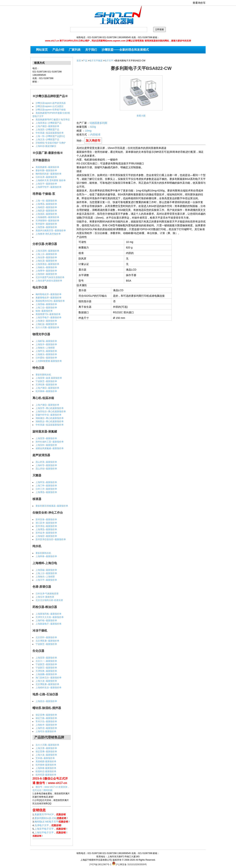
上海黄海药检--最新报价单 (48, 614)
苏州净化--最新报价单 (46, 526)
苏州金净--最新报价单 (46, 533)
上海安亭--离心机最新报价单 (50, 408)
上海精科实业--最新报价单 (48, 688)
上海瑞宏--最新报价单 (46, 536)
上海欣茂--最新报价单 (46, 261)
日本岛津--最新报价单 (46, 177)
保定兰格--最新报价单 (46, 718)
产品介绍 (58, 50)
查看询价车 (199, 3)
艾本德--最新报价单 (45, 758)
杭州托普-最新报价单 (46, 775)
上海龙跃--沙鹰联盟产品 (47, 130)
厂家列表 (75, 50)
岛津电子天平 (42, 825)
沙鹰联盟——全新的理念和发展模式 (125, 50)
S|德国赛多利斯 (98, 123)
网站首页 (42, 50)
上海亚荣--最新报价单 (46, 438)
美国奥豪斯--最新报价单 (47, 167)
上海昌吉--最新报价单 (46, 701)
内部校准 (95, 135)
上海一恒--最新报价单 (46, 201)
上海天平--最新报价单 (46, 580)
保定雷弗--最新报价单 (46, 715)
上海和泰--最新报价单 (46, 556)
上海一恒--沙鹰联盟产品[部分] (50, 136)
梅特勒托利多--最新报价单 (48, 174)
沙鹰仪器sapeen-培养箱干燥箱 (51, 110)
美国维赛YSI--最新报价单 (48, 314)
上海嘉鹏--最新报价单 (46, 674)
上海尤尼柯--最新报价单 (47, 251)
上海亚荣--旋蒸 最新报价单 (49, 378)
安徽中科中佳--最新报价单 (48, 415)
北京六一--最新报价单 (46, 661)
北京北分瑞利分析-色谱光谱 (49, 600)
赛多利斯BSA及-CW (45, 818)
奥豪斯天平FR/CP (44, 814)
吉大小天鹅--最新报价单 (47, 327)
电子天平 (109, 61)
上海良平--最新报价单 (46, 184)
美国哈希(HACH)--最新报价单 (50, 301)
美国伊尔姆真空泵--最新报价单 (51, 231)
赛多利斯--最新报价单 (46, 170)
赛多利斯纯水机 (43, 375)
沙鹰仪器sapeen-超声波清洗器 (51, 103)
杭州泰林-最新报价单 (46, 765)
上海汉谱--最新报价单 (46, 748)
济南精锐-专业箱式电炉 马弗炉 (51, 143)
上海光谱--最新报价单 (46, 257)
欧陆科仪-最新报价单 (46, 771)
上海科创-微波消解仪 (46, 146)
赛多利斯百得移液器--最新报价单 (52, 506)
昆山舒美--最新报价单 (46, 462)
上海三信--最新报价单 (46, 308)
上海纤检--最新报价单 (46, 621)
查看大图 (141, 116)
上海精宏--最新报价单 (46, 207)
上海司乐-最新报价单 (46, 731)
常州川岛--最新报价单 (46, 721)
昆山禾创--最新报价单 (46, 469)
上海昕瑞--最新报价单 (46, 341)
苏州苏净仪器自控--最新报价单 (51, 539)
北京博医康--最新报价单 (47, 641)
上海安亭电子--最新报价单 (48, 318)
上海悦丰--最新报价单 (46, 344)
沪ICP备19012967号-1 (100, 864)
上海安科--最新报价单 (46, 445)
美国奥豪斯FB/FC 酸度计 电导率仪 (53, 120)
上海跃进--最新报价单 (46, 211)
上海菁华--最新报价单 (46, 271)
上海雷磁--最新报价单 (46, 304)
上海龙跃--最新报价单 (46, 214)
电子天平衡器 (96, 61)
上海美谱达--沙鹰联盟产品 (48, 123)
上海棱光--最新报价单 (46, 267)
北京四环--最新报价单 (46, 637)
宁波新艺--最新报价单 (46, 668)
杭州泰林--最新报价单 (46, 391)
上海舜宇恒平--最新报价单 (48, 187)
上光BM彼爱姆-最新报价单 (49, 361)
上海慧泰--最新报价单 (46, 227)
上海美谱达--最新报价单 (47, 264)
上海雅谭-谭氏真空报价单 (48, 234)
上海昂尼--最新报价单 (46, 728)
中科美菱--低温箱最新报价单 (50, 133)
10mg (88, 131)
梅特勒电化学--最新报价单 (48, 294)
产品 (85, 61)
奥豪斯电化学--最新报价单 (48, 298)
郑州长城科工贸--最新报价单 (50, 442)
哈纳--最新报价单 (44, 311)
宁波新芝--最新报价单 (46, 381)
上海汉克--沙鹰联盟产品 (47, 140)
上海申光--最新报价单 (46, 351)
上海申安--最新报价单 (46, 482)
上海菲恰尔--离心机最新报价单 (51, 412)
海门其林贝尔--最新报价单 (48, 678)
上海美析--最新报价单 (46, 274)
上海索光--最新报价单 (46, 354)
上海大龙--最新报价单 (46, 681)
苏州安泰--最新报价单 (46, 520)
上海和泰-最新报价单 (46, 768)
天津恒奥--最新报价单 (46, 385)
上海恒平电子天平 (44, 833)
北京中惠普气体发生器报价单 (50, 277)
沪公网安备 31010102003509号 (129, 863)
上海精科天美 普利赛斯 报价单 (51, 180)
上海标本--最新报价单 (46, 725)
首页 (79, 61)
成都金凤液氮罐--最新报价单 (50, 448)
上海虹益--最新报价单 (46, 324)
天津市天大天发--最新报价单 (50, 617)
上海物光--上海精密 (45, 348)
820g (93, 127)
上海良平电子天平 (44, 829)
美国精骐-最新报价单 (46, 761)
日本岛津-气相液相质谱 (47, 594)
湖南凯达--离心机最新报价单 (50, 421)
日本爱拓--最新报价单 (46, 358)
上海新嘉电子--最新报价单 (48, 624)
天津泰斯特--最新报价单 (47, 221)
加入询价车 (93, 141)
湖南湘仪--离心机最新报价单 (50, 418)
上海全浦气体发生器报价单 (49, 281)
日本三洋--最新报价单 (46, 489)
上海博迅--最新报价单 (46, 204)
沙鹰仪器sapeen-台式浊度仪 (50, 106)
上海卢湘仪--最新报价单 (47, 126)
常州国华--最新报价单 (46, 224)
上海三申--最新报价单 (46, 486)
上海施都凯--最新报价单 (47, 217)
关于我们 (91, 50)
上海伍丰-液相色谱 (45, 597)
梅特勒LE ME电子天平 (46, 822)
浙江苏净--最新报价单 (46, 523)
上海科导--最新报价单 (46, 465)
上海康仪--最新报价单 (46, 321)
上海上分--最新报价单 (46, 254)
